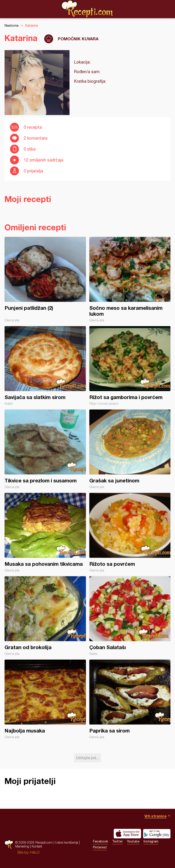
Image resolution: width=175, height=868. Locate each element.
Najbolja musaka (45, 699)
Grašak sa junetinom (130, 449)
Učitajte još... (87, 758)
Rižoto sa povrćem (130, 533)
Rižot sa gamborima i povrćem (130, 366)
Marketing (22, 846)
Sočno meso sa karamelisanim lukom (130, 279)
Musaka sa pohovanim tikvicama (45, 533)
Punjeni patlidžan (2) (45, 279)
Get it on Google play (157, 834)
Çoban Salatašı (130, 616)
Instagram (151, 841)
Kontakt (37, 846)
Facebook (100, 841)
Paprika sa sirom (130, 699)
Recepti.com (87, 9)
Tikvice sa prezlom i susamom (45, 449)
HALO (35, 852)
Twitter (117, 841)
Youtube (133, 841)
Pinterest (100, 847)
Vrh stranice (156, 816)
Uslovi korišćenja (67, 842)
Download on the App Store (127, 834)
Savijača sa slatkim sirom (45, 366)
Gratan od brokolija (45, 616)
